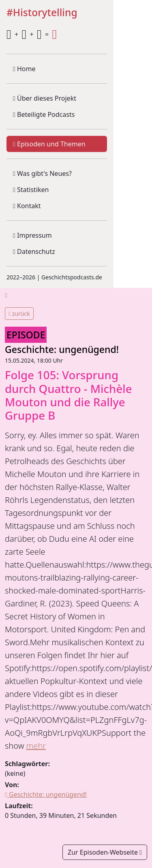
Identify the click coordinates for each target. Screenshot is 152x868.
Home (24, 69)
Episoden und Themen (49, 144)
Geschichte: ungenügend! (62, 349)
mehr (36, 746)
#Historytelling (42, 13)
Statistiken (31, 190)
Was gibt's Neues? (42, 173)
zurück (19, 314)
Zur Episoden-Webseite (105, 852)
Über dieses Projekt (45, 98)
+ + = (32, 34)
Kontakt (27, 206)
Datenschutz (34, 251)
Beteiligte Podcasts (44, 114)
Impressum (32, 235)
